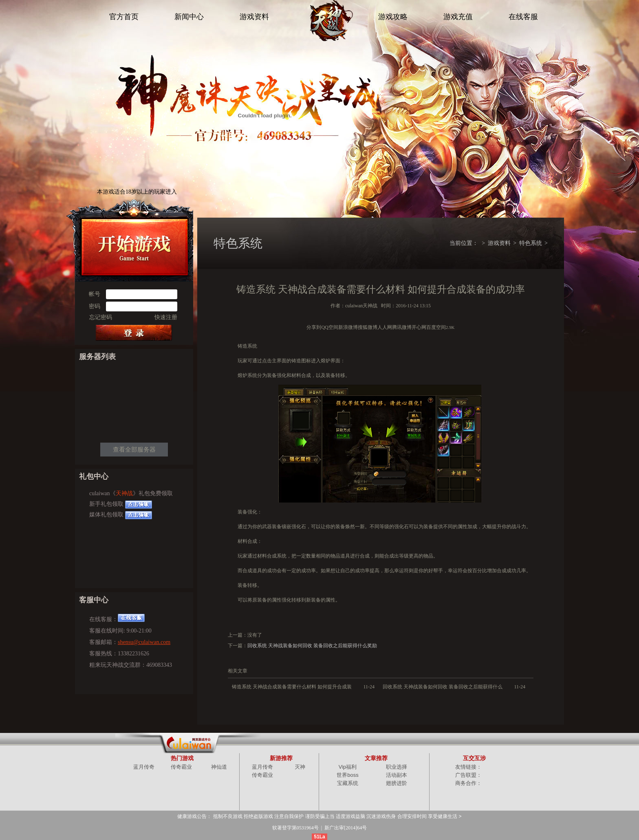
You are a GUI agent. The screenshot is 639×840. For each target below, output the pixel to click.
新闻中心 (189, 17)
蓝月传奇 (144, 767)
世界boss (347, 775)
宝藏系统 (348, 783)
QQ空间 (329, 327)
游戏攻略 (393, 17)
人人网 (385, 327)
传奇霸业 (181, 767)
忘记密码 (101, 317)
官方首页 (124, 17)
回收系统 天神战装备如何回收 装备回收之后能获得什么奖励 (312, 646)
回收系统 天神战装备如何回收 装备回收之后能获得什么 (443, 687)
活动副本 (397, 775)
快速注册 (166, 317)
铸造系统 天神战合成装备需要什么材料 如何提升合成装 (292, 687)
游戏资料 (254, 17)
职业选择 (397, 767)
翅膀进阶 (397, 783)
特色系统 (531, 243)
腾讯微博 (402, 327)
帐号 (95, 294)
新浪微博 (348, 327)
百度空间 (436, 327)
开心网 (419, 327)
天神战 (124, 493)
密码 (95, 306)
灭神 (300, 767)
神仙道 (219, 767)
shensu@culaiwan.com (144, 642)
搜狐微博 (368, 327)
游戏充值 (458, 17)
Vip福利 (348, 767)
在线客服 (523, 17)
